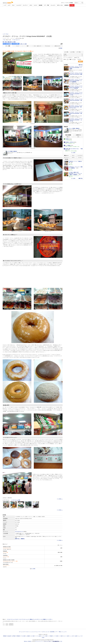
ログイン (63, 3)
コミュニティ (53, 5)
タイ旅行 (33, 636)
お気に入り (57, 46)
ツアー (42, 641)
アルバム (47, 46)
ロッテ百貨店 (43, 619)
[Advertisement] (43, 10)
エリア (9, 5)
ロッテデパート (38, 619)
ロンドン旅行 (66, 636)
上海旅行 (28, 636)
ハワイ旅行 (56, 636)
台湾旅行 (14, 636)
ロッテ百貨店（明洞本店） (74, 128)
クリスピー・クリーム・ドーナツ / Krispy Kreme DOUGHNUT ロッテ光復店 (76, 68)
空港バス (68, 137)
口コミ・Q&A (38, 46)
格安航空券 (67, 5)
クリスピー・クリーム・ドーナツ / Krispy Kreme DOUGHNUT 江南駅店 (76, 74)
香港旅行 (18, 636)
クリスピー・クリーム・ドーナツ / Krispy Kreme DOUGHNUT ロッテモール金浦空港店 (76, 81)
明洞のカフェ (32, 619)
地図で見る (81, 65)
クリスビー (16, 619)
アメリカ (24, 619)
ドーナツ (20, 619)
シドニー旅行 (45, 636)
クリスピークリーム (11, 619)
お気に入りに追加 (23, 44)
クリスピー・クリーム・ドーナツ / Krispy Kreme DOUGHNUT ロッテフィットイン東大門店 (76, 87)
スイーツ (47, 619)
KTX (78, 137)
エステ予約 (72, 52)
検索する (80, 61)
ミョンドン (28, 619)
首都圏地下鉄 (78, 135)
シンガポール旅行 (74, 636)
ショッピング (19, 5)
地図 (28, 46)
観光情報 (41, 5)
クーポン (72, 5)
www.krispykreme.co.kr (19, 532)
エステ (39, 641)
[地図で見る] (17, 539)
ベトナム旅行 (38, 636)
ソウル (4, 40)
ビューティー (25, 5)
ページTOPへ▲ (60, 499)
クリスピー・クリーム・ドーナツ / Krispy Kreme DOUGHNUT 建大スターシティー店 (76, 107)
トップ (5, 5)
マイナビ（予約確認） (69, 3)
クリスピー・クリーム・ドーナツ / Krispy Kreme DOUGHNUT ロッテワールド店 (76, 94)
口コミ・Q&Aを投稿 (7, 44)
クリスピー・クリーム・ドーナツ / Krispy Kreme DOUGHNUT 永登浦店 (76, 113)
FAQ (61, 641)
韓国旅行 (5, 636)
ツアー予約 (78, 52)
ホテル (31, 5)
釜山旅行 (9, 636)
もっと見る (33, 569)
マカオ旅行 (23, 636)
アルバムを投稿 (15, 44)
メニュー (18, 46)
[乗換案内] (23, 539)
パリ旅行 (61, 636)
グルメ (13, 5)
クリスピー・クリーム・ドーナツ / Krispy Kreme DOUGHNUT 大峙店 (76, 100)
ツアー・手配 (46, 5)
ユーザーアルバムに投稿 (16, 500)
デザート (51, 619)
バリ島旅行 (51, 636)
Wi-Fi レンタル (60, 5)
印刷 (61, 48)
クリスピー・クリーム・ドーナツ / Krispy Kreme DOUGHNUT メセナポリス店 (76, 120)
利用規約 (29, 641)
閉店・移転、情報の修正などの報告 (9, 42)
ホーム (20, 632)
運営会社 (26, 641)
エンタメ (35, 5)
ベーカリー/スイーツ (16, 40)
